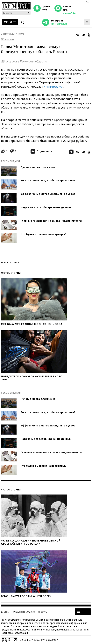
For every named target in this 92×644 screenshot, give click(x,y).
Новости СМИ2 (10, 262)
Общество (7, 39)
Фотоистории (11, 273)
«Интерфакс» (54, 86)
